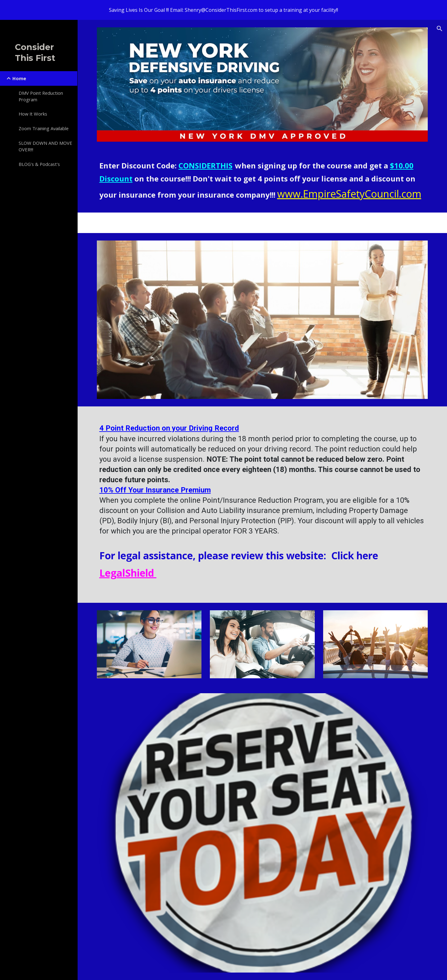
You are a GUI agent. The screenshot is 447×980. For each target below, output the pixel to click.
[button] (440, 29)
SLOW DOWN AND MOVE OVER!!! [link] (45, 146)
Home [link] (19, 78)
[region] (223, 10)
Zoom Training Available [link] (44, 128)
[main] (262, 181)
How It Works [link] (33, 114)
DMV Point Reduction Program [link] (41, 96)
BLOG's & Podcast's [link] (39, 164)
